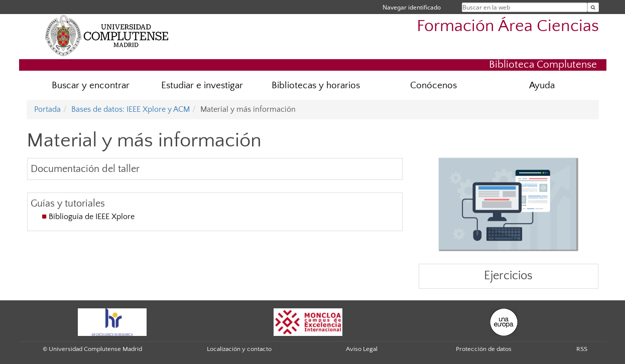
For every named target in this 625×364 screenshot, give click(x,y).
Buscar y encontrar (91, 85)
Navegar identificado (412, 7)
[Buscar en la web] (593, 7)
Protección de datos (484, 349)
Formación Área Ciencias (508, 26)
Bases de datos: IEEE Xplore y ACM (131, 109)
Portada (47, 109)
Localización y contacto (239, 349)
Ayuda (542, 85)
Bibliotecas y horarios (316, 85)
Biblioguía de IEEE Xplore (93, 217)
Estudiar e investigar (202, 85)
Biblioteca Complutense (543, 64)
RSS (582, 349)
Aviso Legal (362, 349)
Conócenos (433, 85)
